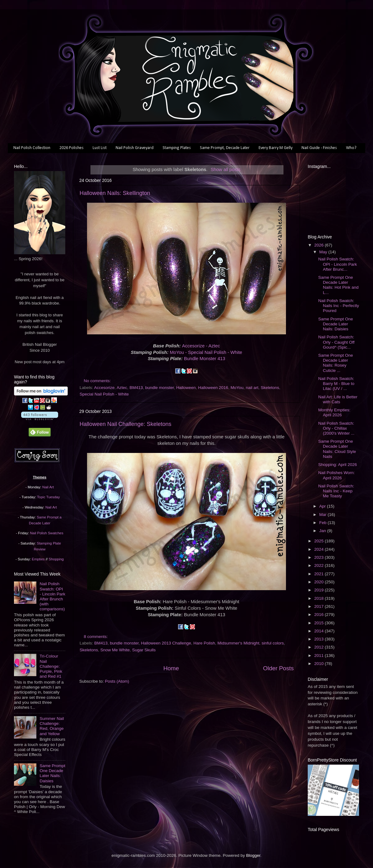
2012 (320, 647)
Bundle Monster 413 (205, 359)
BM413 (136, 388)
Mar (323, 515)
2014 (320, 631)
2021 (320, 574)
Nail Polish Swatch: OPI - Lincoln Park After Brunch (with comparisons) (52, 596)
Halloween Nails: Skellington (115, 193)
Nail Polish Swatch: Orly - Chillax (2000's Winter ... (336, 428)
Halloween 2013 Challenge (166, 643)
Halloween (186, 388)
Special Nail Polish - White (104, 394)
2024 (320, 549)
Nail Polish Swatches (47, 533)
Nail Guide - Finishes (319, 148)
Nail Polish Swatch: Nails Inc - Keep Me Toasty (336, 491)
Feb (323, 523)
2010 (320, 664)
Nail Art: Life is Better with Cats (338, 399)
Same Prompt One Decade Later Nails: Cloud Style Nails (337, 449)
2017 (320, 606)
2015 (320, 623)
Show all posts (226, 170)
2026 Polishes (71, 148)
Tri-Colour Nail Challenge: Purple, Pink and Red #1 (51, 666)
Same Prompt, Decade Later (225, 148)
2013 (320, 639)
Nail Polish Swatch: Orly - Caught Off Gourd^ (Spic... (336, 342)
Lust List (100, 148)
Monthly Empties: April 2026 (334, 412)
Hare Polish (204, 643)
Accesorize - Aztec (201, 346)
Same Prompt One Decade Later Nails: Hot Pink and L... (338, 285)
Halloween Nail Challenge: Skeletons (125, 424)
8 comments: (97, 637)
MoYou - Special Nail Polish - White (206, 352)
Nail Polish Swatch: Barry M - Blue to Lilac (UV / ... (336, 384)
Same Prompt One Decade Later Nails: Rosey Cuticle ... (336, 363)
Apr (323, 506)
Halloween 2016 (213, 388)
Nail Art (48, 487)
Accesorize (104, 388)
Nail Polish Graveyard (135, 148)
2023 (320, 557)
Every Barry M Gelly (276, 148)
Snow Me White (115, 650)
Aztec (122, 388)
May (324, 252)
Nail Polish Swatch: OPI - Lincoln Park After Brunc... (338, 264)
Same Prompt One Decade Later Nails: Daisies (52, 773)
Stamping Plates (177, 148)
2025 (320, 541)
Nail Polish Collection (32, 148)
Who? (351, 148)
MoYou (237, 388)
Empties (38, 559)
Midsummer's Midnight (239, 643)
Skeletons (270, 388)
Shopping (56, 559)
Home (171, 668)
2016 (320, 615)
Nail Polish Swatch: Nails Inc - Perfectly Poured (339, 306)
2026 (320, 245)
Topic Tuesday (48, 497)
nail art (252, 388)
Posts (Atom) (117, 681)
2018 (320, 598)
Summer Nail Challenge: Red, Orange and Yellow (52, 726)
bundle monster (159, 388)
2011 (320, 656)
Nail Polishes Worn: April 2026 (337, 475)
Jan (323, 531)
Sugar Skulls (144, 650)
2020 (320, 582)
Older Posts (278, 668)
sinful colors (273, 643)
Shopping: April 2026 (338, 465)
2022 (320, 565)
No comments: (98, 381)
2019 (320, 590)
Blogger (253, 855)
